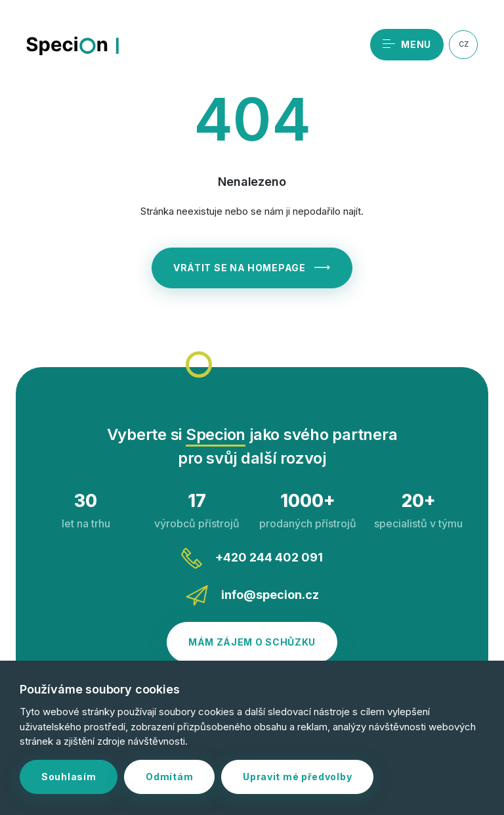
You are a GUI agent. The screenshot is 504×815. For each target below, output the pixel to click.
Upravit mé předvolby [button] (297, 777)
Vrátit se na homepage (252, 268)
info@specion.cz (252, 596)
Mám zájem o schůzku (252, 642)
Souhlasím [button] (69, 777)
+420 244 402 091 (252, 558)
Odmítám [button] (169, 777)
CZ (464, 44)
